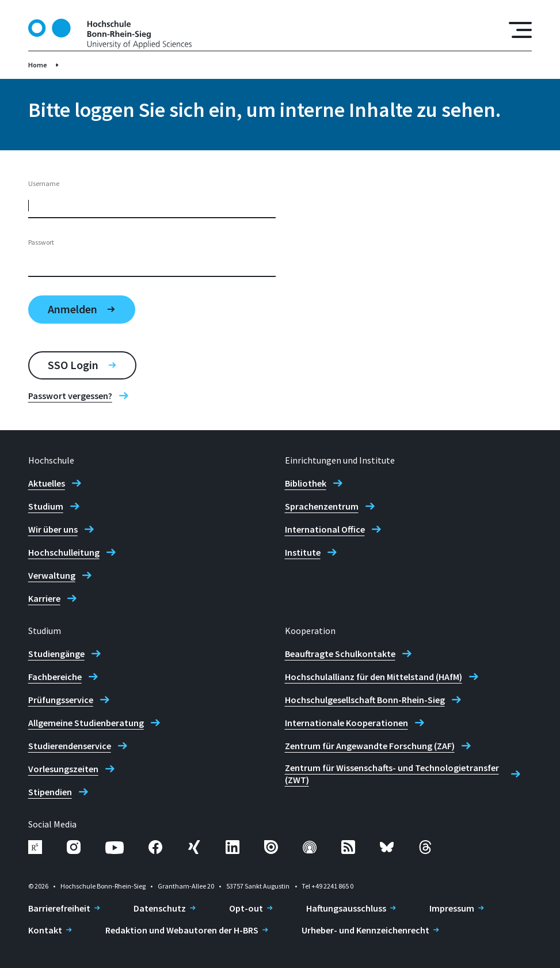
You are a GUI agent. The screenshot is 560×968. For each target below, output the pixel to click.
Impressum (452, 908)
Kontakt (45, 930)
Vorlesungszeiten (63, 769)
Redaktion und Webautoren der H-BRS (182, 930)
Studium (46, 506)
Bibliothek (306, 483)
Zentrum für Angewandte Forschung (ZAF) (370, 746)
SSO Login (73, 365)
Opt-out (246, 908)
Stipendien (50, 792)
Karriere (44, 598)
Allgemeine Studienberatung (86, 723)
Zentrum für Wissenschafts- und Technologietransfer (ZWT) (392, 774)
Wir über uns (53, 529)
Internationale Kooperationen (346, 723)
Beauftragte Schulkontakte (340, 654)
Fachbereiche (55, 677)
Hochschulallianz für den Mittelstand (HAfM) (374, 677)
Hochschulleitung (64, 552)
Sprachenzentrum (322, 506)
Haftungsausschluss (346, 908)
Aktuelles (47, 483)
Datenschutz (160, 908)
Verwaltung (52, 575)
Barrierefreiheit (59, 908)
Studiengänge (56, 654)
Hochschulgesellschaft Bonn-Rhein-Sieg (365, 700)
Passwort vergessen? (70, 396)
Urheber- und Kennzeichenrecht (365, 930)
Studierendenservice (70, 746)
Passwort (41, 242)
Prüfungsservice (61, 700)
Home (38, 65)
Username (44, 183)
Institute (303, 552)
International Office (325, 529)
